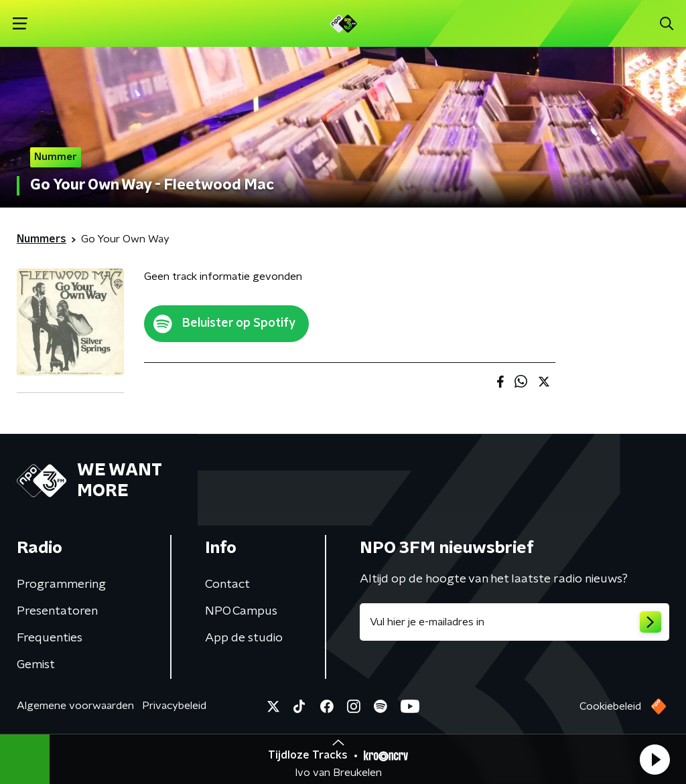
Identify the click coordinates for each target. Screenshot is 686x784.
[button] (655, 759)
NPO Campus (241, 611)
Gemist (36, 665)
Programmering (61, 584)
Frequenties (50, 638)
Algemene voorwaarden (75, 706)
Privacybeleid (174, 706)
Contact (227, 584)
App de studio (244, 638)
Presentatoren (57, 611)
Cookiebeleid (610, 706)
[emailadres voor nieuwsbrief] (514, 622)
